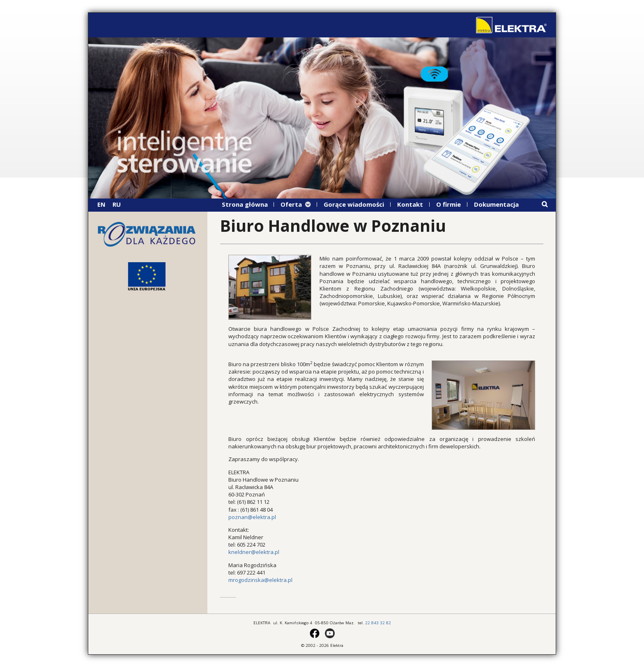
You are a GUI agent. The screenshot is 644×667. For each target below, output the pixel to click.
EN (101, 204)
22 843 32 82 (378, 623)
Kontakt (410, 204)
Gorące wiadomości (354, 204)
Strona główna (245, 204)
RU (117, 204)
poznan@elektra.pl (252, 517)
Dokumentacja (496, 204)
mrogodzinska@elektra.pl (260, 580)
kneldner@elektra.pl (254, 552)
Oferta (291, 204)
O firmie (448, 204)
